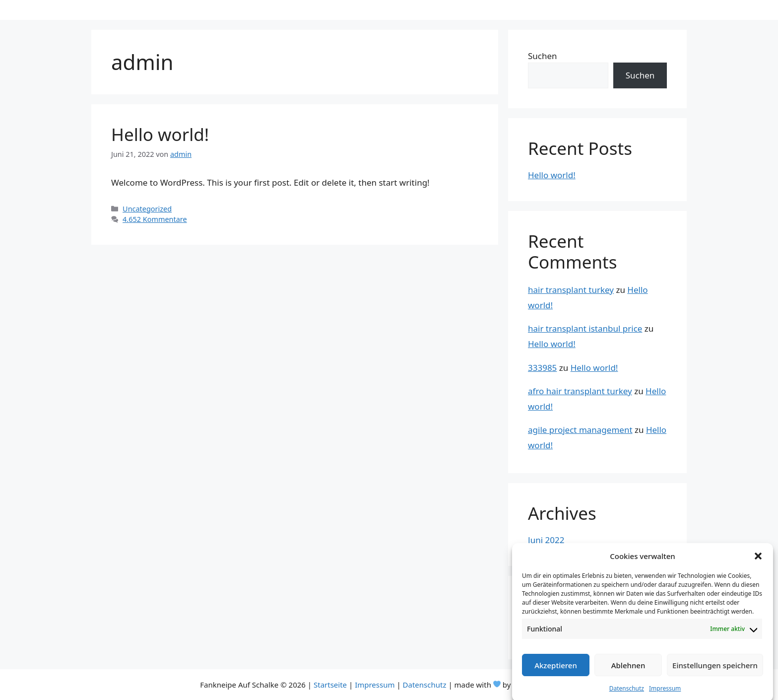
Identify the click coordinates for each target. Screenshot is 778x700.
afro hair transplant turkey (580, 391)
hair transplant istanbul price (585, 328)
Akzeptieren (556, 672)
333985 (542, 368)
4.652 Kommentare (155, 219)
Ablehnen (628, 672)
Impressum (665, 696)
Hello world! (160, 134)
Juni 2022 (546, 540)
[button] (758, 563)
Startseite (330, 685)
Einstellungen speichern (715, 672)
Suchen (543, 56)
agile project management (580, 430)
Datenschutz (627, 696)
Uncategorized (147, 209)
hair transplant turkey (571, 290)
